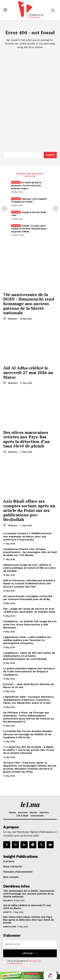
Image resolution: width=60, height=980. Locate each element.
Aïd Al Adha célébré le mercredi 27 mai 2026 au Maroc (28, 372)
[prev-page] (4, 209)
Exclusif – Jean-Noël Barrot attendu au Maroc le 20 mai (28, 686)
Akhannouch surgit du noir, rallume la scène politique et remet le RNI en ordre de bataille (29, 568)
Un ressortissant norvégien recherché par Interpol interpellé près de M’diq (28, 598)
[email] (30, 944)
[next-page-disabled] (56, 209)
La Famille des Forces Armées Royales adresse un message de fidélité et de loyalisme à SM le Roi (28, 734)
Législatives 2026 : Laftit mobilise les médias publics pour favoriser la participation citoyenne (27, 640)
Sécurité (8, 901)
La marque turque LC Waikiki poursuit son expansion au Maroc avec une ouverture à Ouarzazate (27, 536)
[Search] (50, 155)
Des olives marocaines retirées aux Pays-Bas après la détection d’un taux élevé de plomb (27, 439)
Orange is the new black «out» (29, 214)
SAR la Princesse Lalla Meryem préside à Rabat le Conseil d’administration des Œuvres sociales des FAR (29, 583)
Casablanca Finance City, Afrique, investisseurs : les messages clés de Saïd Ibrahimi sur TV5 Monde (30, 552)
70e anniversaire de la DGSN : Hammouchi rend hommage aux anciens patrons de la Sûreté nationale (29, 304)
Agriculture (10, 927)
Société (7, 912)
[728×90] (30, 978)
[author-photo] (5, 319)
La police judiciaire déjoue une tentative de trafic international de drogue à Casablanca (29, 671)
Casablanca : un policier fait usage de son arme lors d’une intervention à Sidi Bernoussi (30, 624)
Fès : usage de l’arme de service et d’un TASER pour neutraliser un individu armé (29, 610)
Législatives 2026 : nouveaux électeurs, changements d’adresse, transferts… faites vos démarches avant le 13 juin (29, 700)
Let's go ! (30, 953)
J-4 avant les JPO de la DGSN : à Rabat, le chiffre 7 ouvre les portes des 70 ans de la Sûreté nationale (29, 750)
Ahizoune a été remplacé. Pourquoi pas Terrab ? (29, 200)
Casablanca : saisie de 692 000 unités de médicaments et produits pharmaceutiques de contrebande (29, 656)
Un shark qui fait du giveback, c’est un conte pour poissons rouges (26, 185)
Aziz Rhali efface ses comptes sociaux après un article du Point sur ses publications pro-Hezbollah (29, 510)
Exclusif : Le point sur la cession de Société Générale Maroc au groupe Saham (29, 228)
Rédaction (13, 319)
